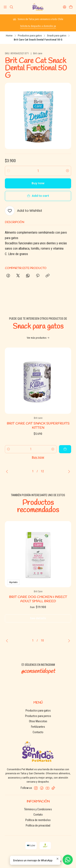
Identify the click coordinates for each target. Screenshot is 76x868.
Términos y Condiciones (38, 809)
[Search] (11, 7)
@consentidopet (38, 675)
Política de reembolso (38, 820)
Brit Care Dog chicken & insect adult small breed (38, 603)
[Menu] (5, 7)
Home (9, 36)
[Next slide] (68, 471)
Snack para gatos (57, 36)
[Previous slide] (8, 471)
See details (38, 622)
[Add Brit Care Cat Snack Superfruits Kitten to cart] (65, 453)
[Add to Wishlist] (24, 211)
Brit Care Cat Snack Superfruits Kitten (38, 430)
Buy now (38, 183)
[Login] (65, 7)
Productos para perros (38, 716)
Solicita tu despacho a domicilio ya (38, 26)
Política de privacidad (38, 825)
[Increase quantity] (67, 171)
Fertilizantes (38, 727)
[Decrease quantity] (9, 171)
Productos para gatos (30, 36)
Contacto (38, 732)
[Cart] (71, 7)
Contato (38, 815)
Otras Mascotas (38, 721)
